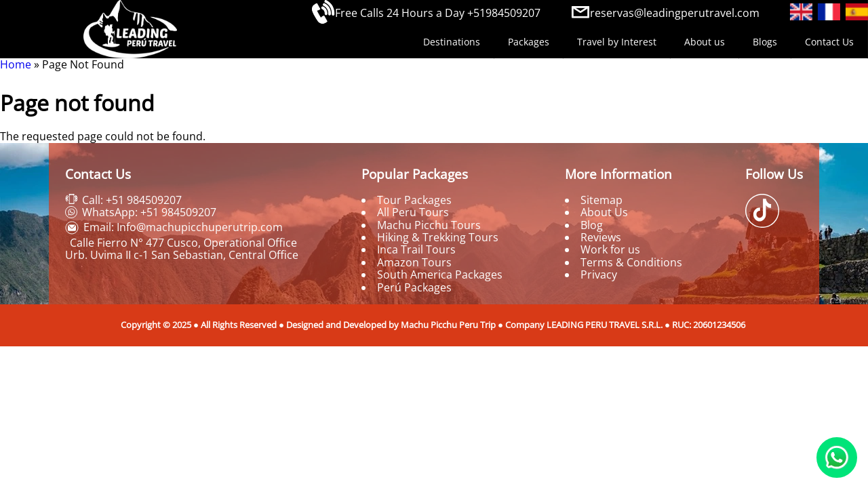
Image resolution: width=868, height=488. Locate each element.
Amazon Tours (414, 262)
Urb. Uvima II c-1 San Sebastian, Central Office (182, 255)
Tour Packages (414, 200)
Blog (592, 225)
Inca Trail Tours (416, 249)
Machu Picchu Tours (429, 225)
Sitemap (601, 200)
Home (16, 64)
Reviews (601, 237)
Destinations (452, 42)
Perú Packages (414, 287)
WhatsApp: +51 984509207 (149, 212)
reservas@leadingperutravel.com (675, 13)
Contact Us (829, 42)
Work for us (610, 249)
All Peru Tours (413, 212)
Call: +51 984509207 (132, 200)
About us (705, 42)
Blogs (765, 42)
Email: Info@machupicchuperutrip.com (183, 227)
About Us (604, 212)
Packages (529, 42)
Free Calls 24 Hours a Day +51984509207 (438, 13)
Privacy (599, 274)
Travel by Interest (617, 42)
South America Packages (440, 274)
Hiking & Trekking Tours (438, 237)
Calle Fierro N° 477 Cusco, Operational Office (183, 243)
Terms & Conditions (631, 262)
